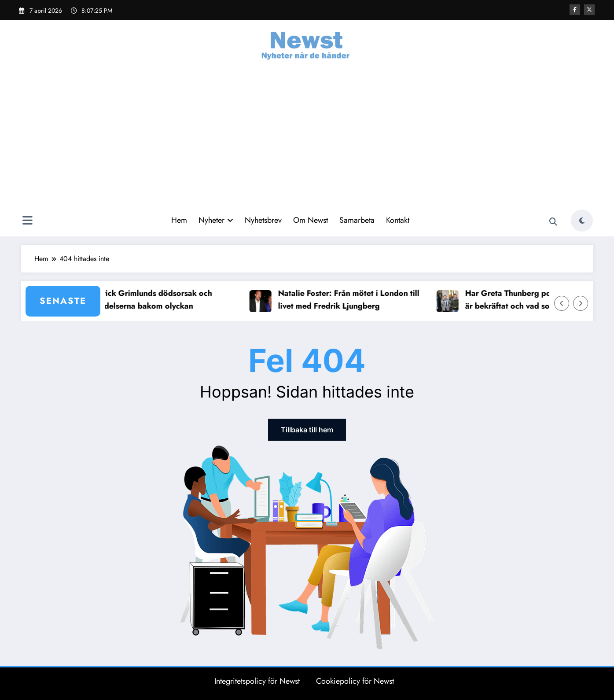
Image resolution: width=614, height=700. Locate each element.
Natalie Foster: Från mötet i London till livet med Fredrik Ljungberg (354, 300)
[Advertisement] (307, 138)
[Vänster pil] (562, 303)
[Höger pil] (581, 303)
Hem (179, 220)
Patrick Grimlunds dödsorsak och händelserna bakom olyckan (156, 300)
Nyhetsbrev (263, 220)
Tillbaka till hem (307, 430)
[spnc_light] (582, 221)
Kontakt (398, 220)
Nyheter (216, 220)
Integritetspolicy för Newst (257, 681)
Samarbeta (357, 220)
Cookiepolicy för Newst (355, 681)
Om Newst (311, 220)
